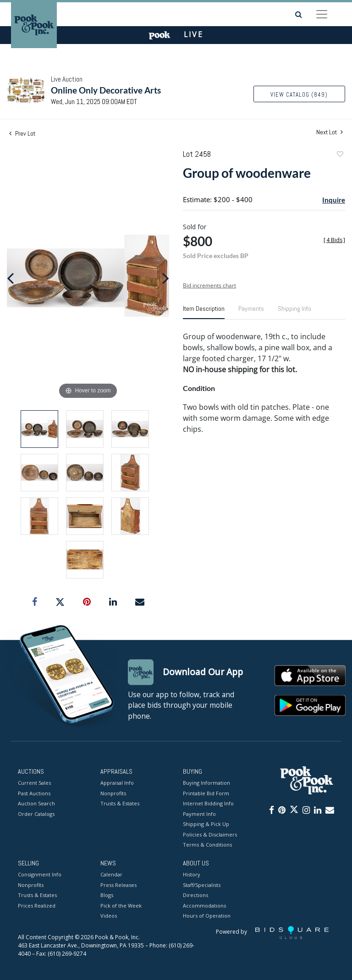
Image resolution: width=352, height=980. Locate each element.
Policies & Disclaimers (210, 834)
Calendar (111, 875)
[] (334, 240)
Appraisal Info (117, 783)
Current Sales (34, 783)
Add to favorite (340, 155)
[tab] (204, 312)
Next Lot (330, 132)
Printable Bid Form (206, 793)
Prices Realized (37, 906)
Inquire (334, 200)
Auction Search (36, 804)
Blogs (107, 895)
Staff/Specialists (202, 885)
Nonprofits (113, 793)
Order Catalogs (36, 814)
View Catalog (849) (299, 95)
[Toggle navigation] (322, 14)
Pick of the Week (121, 906)
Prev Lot (22, 133)
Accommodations (204, 906)
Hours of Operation (207, 916)
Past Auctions (34, 793)
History (192, 875)
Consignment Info (40, 875)
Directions (195, 895)
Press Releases (118, 885)
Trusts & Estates (120, 804)
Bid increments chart (209, 285)
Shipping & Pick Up (206, 824)
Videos (109, 916)
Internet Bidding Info (208, 804)
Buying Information (206, 783)
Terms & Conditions (207, 845)
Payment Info (199, 814)
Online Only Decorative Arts (106, 90)
